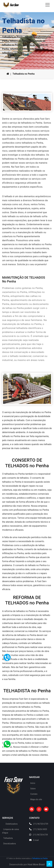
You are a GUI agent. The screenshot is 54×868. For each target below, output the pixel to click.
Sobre (33, 789)
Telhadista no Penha (24, 74)
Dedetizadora (12, 824)
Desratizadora (10, 844)
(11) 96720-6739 (41, 824)
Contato (34, 794)
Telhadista (8, 838)
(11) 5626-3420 (40, 829)
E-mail (36, 840)
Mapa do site (36, 799)
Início (33, 783)
